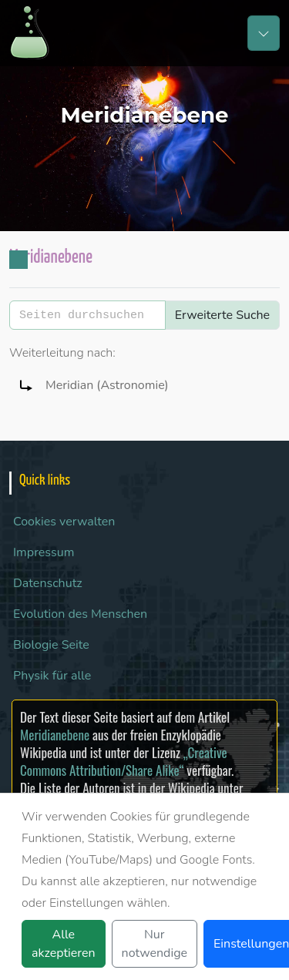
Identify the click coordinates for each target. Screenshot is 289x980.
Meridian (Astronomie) (107, 385)
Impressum (44, 552)
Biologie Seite (51, 645)
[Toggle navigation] (264, 33)
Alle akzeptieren (64, 944)
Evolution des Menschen (80, 614)
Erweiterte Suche (222, 315)
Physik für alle (52, 676)
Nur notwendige (155, 944)
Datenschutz (48, 583)
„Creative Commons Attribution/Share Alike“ (124, 761)
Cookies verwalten (64, 522)
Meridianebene (55, 735)
